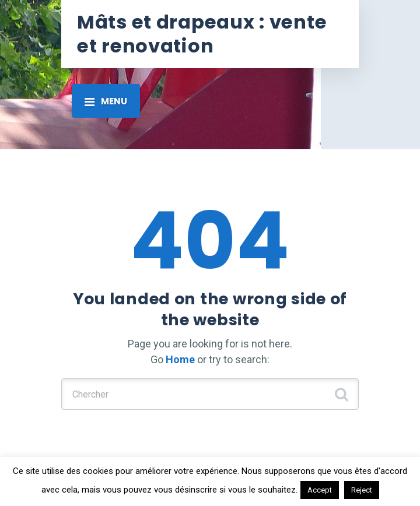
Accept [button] (320, 490)
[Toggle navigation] (106, 101)
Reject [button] (362, 490)
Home (180, 359)
